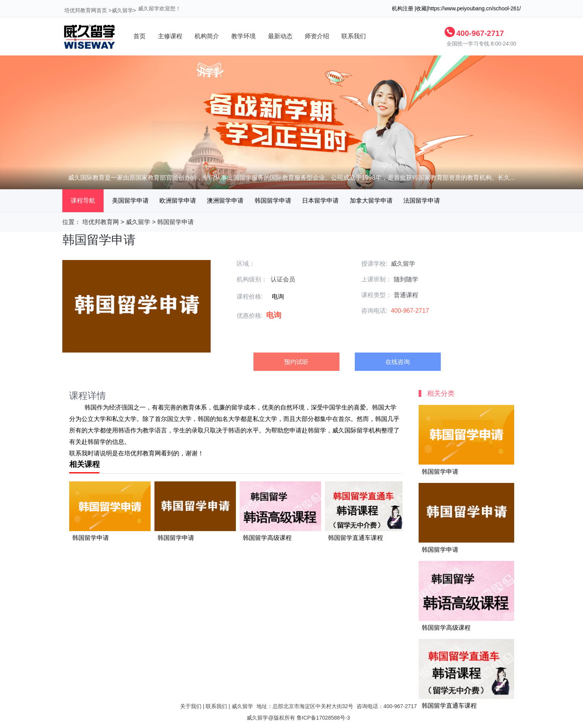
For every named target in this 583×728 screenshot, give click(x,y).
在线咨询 (398, 362)
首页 (140, 36)
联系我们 (354, 36)
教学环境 (244, 36)
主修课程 (170, 36)
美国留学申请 (130, 201)
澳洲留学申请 (225, 201)
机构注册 (403, 8)
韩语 (124, 430)
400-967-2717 (480, 33)
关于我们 (191, 706)
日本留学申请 (320, 201)
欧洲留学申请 (178, 201)
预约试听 (296, 362)
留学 (237, 407)
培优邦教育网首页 (86, 10)
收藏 (421, 8)
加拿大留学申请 (371, 201)
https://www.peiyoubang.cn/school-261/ (475, 8)
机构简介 (207, 36)
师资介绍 (317, 36)
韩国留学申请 (273, 201)
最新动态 (280, 36)
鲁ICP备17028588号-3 (323, 718)
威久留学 (122, 10)
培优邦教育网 (101, 222)
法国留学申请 (422, 201)
